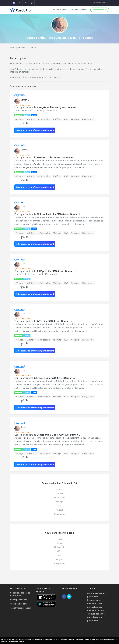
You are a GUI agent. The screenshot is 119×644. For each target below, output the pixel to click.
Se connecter (60, 10)
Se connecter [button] (100, 3)
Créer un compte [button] (79, 10)
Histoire (60, 493)
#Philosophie (44, 119)
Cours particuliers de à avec (46, 107)
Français (60, 489)
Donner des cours (100, 10)
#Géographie (88, 119)
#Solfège (57, 119)
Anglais (60, 510)
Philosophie (60, 497)
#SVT (66, 119)
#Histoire (31, 119)
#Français (20, 119)
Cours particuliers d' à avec (45, 378)
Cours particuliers (18, 48)
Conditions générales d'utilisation (20, 594)
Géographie (60, 514)
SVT (60, 506)
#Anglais (75, 119)
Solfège (60, 502)
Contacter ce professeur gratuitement (35, 130)
